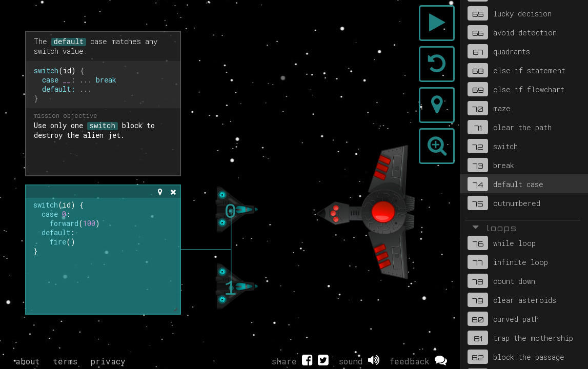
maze (489, 108)
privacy (108, 361)
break (491, 165)
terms (65, 361)
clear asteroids (512, 300)
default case (505, 184)
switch (493, 146)
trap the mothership (520, 338)
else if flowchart (516, 89)
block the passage (516, 357)
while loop (502, 243)
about (28, 361)
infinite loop (508, 262)
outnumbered (504, 203)
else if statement (516, 70)
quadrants (499, 51)
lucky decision (510, 13)
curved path (503, 319)
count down (501, 281)
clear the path (510, 127)
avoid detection (512, 32)
